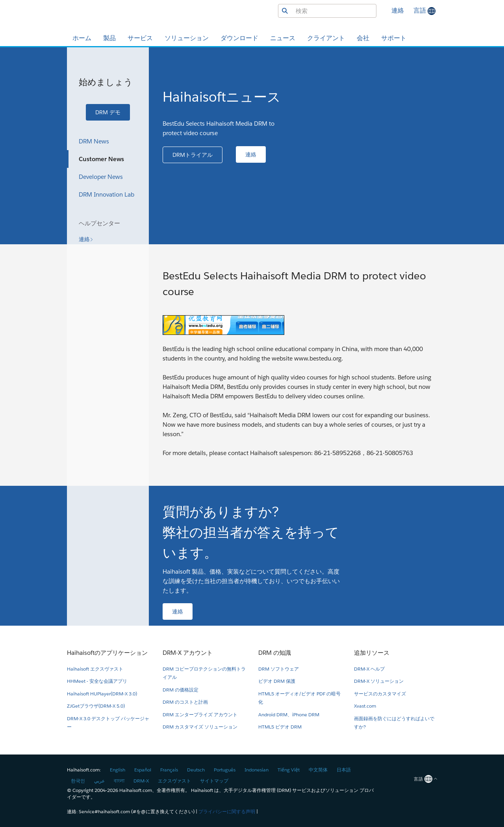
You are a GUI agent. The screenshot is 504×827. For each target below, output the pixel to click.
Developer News (101, 177)
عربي (99, 781)
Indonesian (257, 770)
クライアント (326, 38)
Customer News (101, 159)
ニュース (283, 38)
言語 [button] (421, 10)
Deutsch (196, 770)
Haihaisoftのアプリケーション (107, 653)
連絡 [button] (398, 10)
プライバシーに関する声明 (227, 811)
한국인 (78, 781)
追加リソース (372, 653)
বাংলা (119, 781)
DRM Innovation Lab (107, 194)
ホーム (82, 38)
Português (225, 770)
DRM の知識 (275, 653)
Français (169, 770)
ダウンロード (239, 38)
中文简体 (318, 770)
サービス (140, 38)
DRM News (94, 141)
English (118, 770)
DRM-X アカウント (188, 653)
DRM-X (141, 781)
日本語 (344, 770)
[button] (108, 112)
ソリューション (187, 38)
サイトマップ (214, 781)
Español (143, 770)
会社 (363, 38)
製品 (109, 38)
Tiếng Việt (289, 770)
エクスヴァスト (174, 781)
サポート (394, 38)
